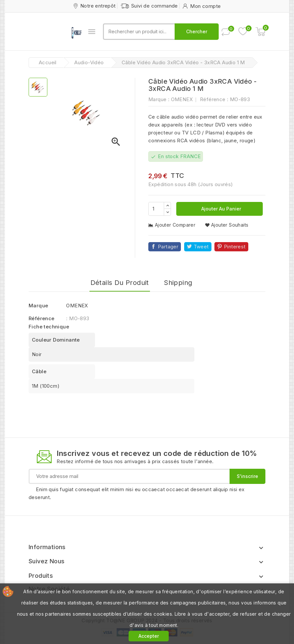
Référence (42, 318)
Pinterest (235, 247)
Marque (38, 306)
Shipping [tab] (178, 283)
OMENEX (182, 99)
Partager (168, 247)
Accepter (149, 636)
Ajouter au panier (221, 209)
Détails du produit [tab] (120, 283)
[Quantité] (156, 209)
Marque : (159, 99)
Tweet (201, 247)
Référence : (214, 99)
